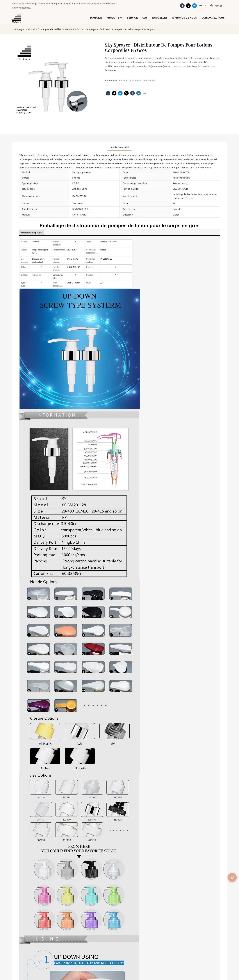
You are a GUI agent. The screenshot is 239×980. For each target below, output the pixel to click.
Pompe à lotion (73, 29)
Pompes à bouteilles (51, 29)
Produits (33, 29)
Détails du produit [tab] (120, 147)
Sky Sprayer (18, 29)
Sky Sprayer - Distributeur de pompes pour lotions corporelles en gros (119, 29)
